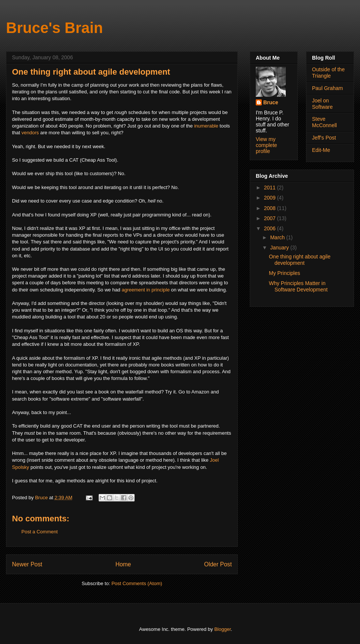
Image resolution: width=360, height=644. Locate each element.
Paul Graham (327, 88)
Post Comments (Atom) (137, 583)
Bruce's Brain (55, 28)
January (280, 248)
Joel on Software (322, 104)
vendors (30, 133)
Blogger (222, 629)
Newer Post (27, 564)
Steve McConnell (324, 122)
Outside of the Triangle (328, 73)
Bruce (271, 102)
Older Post (218, 564)
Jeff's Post (324, 138)
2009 (271, 198)
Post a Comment (40, 532)
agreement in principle (145, 290)
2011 (271, 188)
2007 (271, 218)
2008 (271, 208)
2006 (271, 228)
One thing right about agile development (300, 260)
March (278, 237)
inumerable (207, 126)
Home (123, 564)
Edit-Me (321, 150)
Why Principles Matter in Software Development (298, 286)
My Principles (284, 273)
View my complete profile (266, 145)
